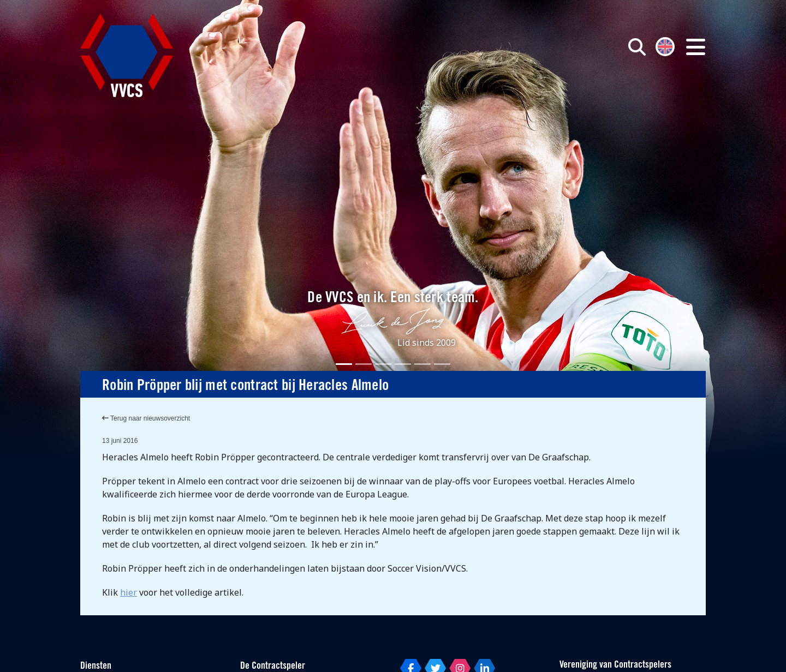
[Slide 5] (422, 364)
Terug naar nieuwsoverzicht (146, 418)
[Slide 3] (383, 364)
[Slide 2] (364, 364)
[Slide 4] (403, 364)
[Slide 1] (344, 364)
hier (129, 592)
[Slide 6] (442, 364)
